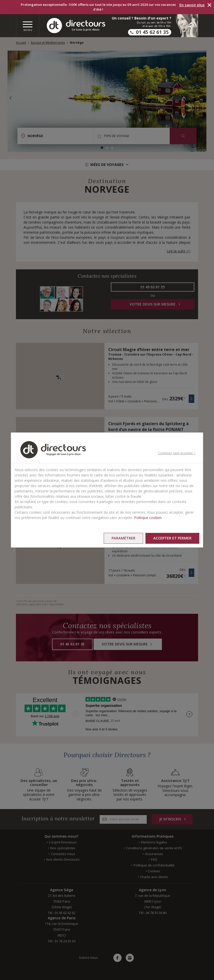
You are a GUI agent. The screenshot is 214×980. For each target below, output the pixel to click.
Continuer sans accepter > (177, 453)
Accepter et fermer (172, 538)
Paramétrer (123, 538)
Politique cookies (148, 518)
